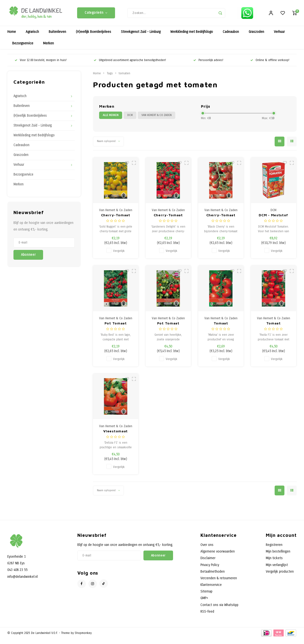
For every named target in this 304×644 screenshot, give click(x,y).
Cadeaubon (231, 33)
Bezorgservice (23, 45)
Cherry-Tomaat (116, 216)
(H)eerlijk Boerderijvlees (94, 33)
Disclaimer (208, 559)
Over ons (207, 546)
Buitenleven (57, 33)
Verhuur (279, 33)
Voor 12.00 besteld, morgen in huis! (41, 61)
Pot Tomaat (116, 324)
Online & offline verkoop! (270, 61)
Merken (48, 45)
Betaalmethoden (213, 573)
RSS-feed (207, 612)
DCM (130, 116)
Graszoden (256, 33)
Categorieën (96, 13)
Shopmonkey (83, 634)
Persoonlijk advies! (208, 61)
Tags (110, 74)
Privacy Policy (210, 566)
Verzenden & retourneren (219, 579)
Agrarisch (32, 33)
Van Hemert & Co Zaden (157, 116)
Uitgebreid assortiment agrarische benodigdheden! (130, 61)
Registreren (274, 546)
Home (12, 33)
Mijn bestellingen (278, 553)
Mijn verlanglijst (277, 566)
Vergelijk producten (280, 573)
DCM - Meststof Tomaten (273, 216)
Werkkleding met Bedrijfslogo (192, 33)
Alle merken (111, 116)
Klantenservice (211, 586)
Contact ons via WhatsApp (219, 606)
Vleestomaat (116, 432)
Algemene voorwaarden (218, 553)
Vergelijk (119, 252)
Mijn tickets (274, 559)
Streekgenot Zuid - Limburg (141, 33)
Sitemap (206, 593)
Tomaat (221, 324)
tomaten (124, 74)
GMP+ (204, 599)
